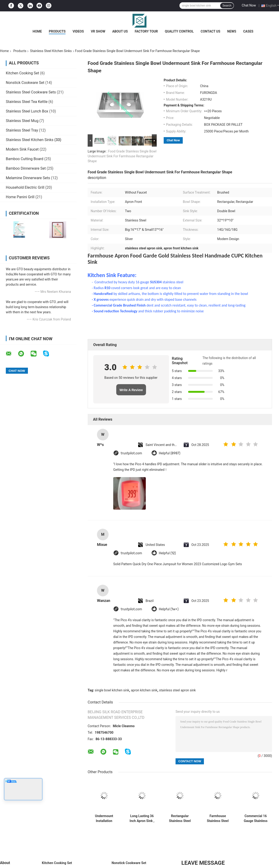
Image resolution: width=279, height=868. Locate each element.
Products (57, 31)
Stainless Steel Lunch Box (27, 111)
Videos (78, 31)
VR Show (98, 31)
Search (227, 6)
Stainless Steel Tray (22, 130)
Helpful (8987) (170, 453)
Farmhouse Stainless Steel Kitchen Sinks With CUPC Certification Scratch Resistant (218, 818)
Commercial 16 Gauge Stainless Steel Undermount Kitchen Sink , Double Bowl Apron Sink (256, 818)
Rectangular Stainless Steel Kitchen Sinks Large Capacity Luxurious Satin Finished (180, 818)
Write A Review (131, 390)
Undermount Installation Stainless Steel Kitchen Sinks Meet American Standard (104, 818)
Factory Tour (146, 31)
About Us (120, 31)
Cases (248, 31)
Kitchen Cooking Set (22, 73)
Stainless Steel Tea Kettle (27, 102)
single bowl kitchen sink (112, 690)
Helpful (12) (167, 553)
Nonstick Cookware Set (25, 83)
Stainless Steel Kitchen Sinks (51, 51)
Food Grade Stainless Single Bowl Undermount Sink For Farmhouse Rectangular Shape (122, 156)
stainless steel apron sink (177, 690)
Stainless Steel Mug (22, 121)
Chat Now (249, 5)
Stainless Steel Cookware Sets (31, 92)
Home (37, 31)
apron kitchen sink (144, 690)
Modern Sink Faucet (22, 149)
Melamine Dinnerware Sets (28, 178)
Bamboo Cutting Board (25, 159)
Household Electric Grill (25, 187)
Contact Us (210, 31)
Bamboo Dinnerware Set (26, 168)
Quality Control (179, 31)
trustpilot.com (131, 453)
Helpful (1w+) (169, 609)
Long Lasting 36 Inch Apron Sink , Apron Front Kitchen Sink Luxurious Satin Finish (142, 818)
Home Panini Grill (20, 197)
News (232, 31)
